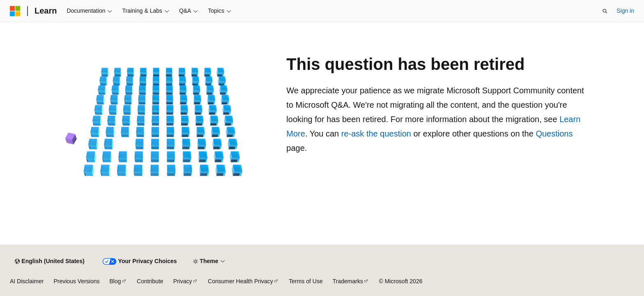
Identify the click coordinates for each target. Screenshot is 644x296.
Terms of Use (306, 281)
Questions (554, 134)
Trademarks (348, 281)
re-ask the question (376, 134)
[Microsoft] (15, 11)
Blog (115, 281)
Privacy (183, 281)
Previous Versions (76, 281)
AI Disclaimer (27, 281)
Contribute (150, 281)
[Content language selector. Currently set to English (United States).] (49, 261)
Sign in (625, 11)
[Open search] (605, 11)
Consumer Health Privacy (240, 281)
